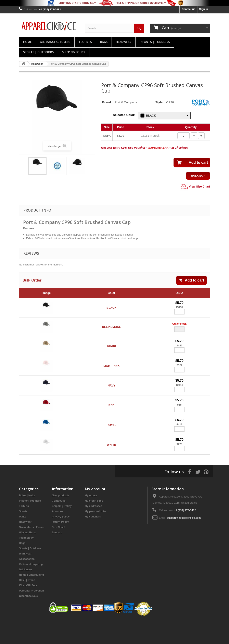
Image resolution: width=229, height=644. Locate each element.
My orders (91, 519)
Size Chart (58, 551)
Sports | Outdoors (38, 52)
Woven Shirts (28, 556)
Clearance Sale (29, 620)
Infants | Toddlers (155, 42)
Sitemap (57, 556)
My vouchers (93, 541)
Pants (23, 541)
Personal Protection (32, 615)
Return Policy (60, 546)
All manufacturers (55, 42)
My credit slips (94, 525)
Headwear (124, 42)
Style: (159, 102)
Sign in (203, 9)
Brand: (107, 102)
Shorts (23, 535)
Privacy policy (61, 541)
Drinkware (26, 593)
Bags (104, 42)
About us (58, 535)
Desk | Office (27, 604)
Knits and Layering (31, 588)
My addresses (93, 530)
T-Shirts (85, 42)
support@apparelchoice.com (184, 542)
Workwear (25, 578)
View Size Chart (195, 187)
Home (27, 42)
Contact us (188, 9)
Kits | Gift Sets (28, 609)
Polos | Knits (27, 519)
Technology (26, 562)
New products (61, 519)
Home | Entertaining (32, 599)
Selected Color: (124, 115)
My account (95, 513)
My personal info (95, 535)
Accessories (27, 583)
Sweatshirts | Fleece (32, 551)
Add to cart (191, 280)
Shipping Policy (74, 52)
